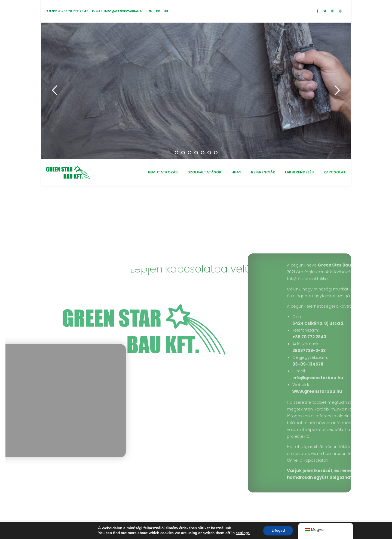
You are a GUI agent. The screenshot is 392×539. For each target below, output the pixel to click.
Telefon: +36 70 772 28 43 (67, 11)
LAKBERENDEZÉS (299, 172)
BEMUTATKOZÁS (163, 172)
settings (243, 533)
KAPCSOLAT (335, 172)
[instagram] (333, 11)
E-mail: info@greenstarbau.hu (118, 11)
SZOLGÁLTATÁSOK (205, 172)
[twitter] (325, 11)
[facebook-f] (318, 11)
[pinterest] (340, 11)
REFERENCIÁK (263, 172)
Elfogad (278, 530)
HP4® (236, 172)
